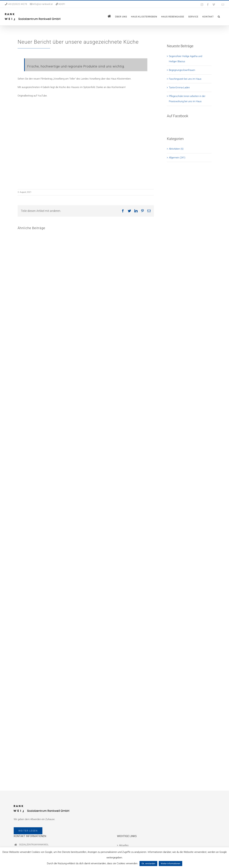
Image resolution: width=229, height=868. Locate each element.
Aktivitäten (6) (176, 149)
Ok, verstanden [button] (148, 864)
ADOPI (62, 4)
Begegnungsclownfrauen (182, 70)
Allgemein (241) (177, 158)
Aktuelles (124, 845)
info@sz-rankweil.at (43, 4)
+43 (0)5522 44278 (17, 4)
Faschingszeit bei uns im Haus (185, 79)
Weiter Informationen (170, 864)
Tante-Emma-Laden (179, 88)
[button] (219, 17)
